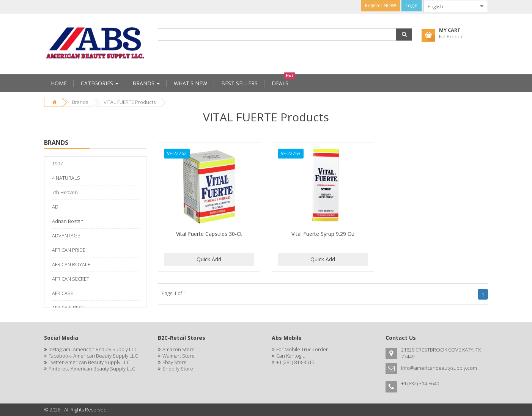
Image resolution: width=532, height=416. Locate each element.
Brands (80, 102)
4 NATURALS (66, 178)
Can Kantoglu (291, 356)
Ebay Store (175, 362)
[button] (404, 35)
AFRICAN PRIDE (69, 250)
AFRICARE (63, 293)
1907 (57, 163)
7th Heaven (65, 192)
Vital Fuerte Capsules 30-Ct (209, 234)
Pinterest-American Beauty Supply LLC (92, 369)
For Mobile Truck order (302, 349)
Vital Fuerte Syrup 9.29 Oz (323, 234)
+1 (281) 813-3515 (295, 362)
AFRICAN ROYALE (71, 264)
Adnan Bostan (68, 221)
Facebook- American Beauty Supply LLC (93, 356)
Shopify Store (178, 369)
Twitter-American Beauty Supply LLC (89, 362)
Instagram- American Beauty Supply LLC (93, 349)
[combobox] (450, 6)
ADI (56, 207)
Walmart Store (179, 356)
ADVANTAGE (66, 235)
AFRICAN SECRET (71, 279)
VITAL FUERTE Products (130, 102)
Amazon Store (179, 349)
